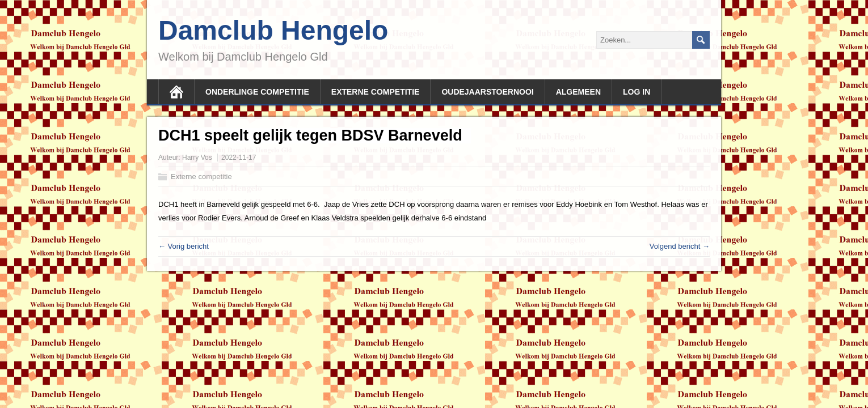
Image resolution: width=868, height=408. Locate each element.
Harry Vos (197, 158)
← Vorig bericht (184, 246)
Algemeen (578, 92)
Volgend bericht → (680, 246)
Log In (637, 92)
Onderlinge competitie (257, 92)
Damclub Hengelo (273, 30)
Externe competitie (376, 92)
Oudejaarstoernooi (487, 92)
